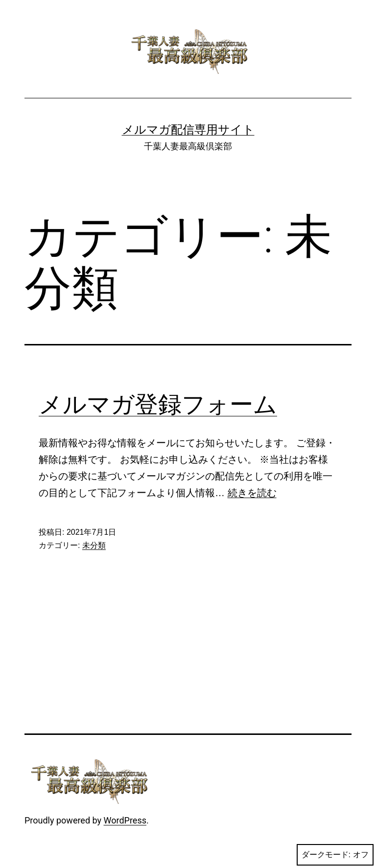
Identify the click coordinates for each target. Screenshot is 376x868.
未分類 (94, 545)
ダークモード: (335, 855)
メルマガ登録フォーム (158, 404)
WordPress (125, 820)
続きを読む (252, 493)
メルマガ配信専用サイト (188, 130)
